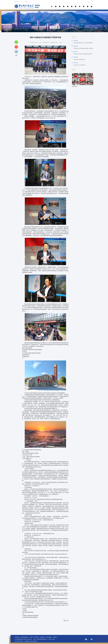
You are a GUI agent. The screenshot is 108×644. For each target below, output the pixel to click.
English (22, 2)
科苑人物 (72, 5)
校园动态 (76, 5)
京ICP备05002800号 (19, 641)
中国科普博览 (49, 637)
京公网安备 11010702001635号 (31, 641)
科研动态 (64, 5)
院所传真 (68, 5)
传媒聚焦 (88, 5)
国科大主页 (16, 2)
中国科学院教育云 (24, 637)
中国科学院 (17, 637)
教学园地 (60, 5)
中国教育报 (42, 637)
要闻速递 (56, 5)
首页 (52, 5)
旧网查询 (55, 637)
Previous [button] (73, 79)
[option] (83, 80)
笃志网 (26, 2)
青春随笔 (84, 5)
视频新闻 (92, 5)
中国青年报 (36, 637)
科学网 (31, 637)
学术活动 (80, 5)
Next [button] (92, 79)
